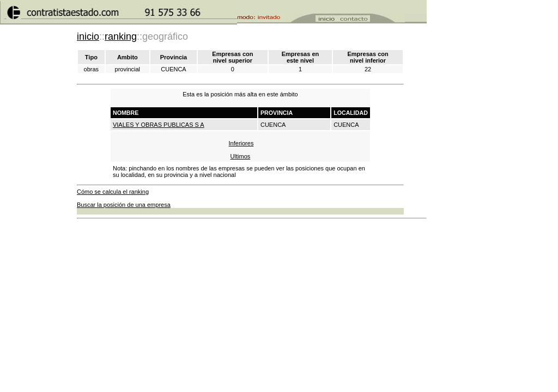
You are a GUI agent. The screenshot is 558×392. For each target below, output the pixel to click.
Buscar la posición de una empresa (124, 205)
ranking (121, 36)
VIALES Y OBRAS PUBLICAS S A (159, 125)
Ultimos (241, 156)
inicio (88, 36)
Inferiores (241, 143)
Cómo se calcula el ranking (113, 192)
